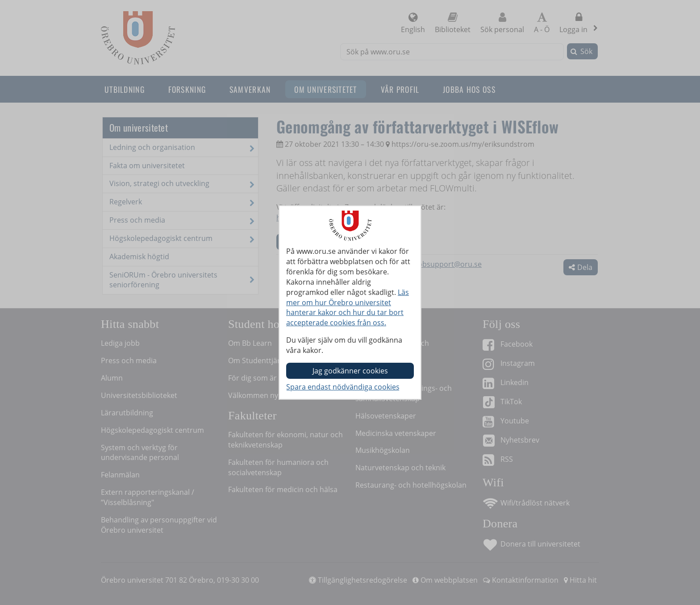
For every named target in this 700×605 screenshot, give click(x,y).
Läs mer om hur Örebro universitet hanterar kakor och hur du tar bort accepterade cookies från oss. (348, 308)
